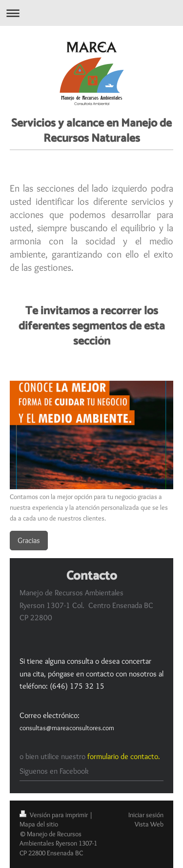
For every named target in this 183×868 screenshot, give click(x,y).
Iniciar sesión (146, 815)
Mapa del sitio (39, 824)
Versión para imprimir (54, 815)
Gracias (29, 540)
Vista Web (149, 824)
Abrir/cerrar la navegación (91, 13)
